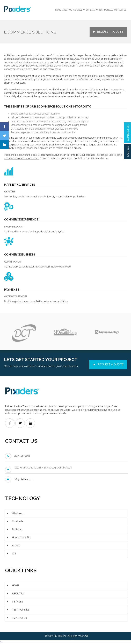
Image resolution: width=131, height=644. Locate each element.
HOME (58, 10)
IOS (14, 554)
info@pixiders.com (24, 479)
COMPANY (92, 11)
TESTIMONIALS (106, 10)
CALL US (128, 152)
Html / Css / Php (21, 538)
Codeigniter (18, 521)
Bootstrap (17, 529)
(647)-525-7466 (22, 456)
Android (16, 546)
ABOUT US (67, 10)
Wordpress (18, 513)
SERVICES (79, 11)
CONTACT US (128, 133)
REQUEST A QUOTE (110, 32)
